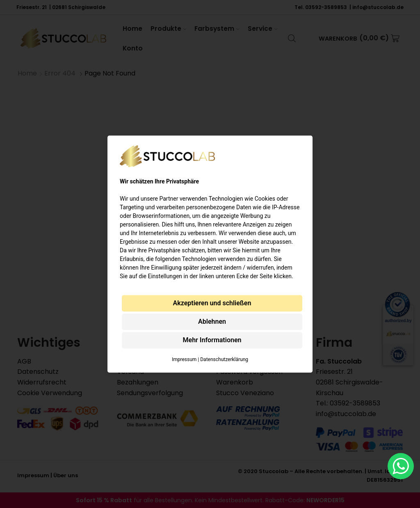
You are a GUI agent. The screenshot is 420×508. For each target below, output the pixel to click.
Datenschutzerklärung (224, 359)
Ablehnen (212, 322)
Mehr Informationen (212, 340)
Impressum (184, 359)
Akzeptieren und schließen (212, 303)
